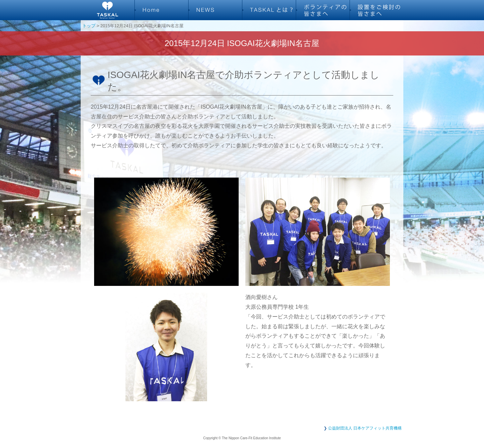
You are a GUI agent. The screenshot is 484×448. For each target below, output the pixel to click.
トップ (89, 26)
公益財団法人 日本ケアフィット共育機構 (365, 428)
